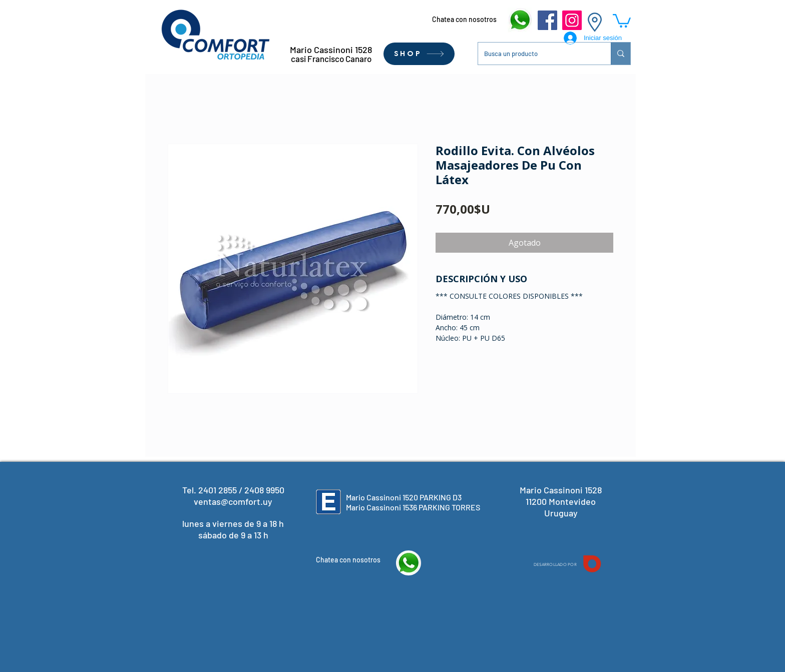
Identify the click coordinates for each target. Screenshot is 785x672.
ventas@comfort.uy (233, 501)
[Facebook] (547, 20)
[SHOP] (419, 54)
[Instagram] (572, 20)
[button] (622, 20)
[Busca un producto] (537, 54)
